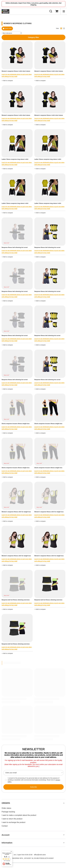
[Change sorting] (12, 33)
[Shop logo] (5, 11)
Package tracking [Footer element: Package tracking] (8, 812)
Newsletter (34, 749)
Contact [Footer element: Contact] (5, 826)
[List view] (64, 28)
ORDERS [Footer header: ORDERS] (6, 803)
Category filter (33, 37)
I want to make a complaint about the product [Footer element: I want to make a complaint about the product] (19, 815)
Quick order (8, 28)
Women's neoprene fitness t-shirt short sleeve (16, 71)
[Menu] (64, 11)
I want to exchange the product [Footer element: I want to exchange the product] (13, 822)
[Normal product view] (61, 28)
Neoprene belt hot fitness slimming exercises (16, 600)
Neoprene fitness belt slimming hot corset (15, 247)
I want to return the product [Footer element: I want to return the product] (12, 819)
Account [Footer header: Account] (6, 835)
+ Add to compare (7, 81)
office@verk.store (40, 855)
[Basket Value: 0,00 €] (57, 11)
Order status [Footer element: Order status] (6, 808)
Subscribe (33, 787)
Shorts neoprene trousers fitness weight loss (16, 424)
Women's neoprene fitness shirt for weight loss (16, 512)
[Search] (51, 11)
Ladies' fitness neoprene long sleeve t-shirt (15, 159)
